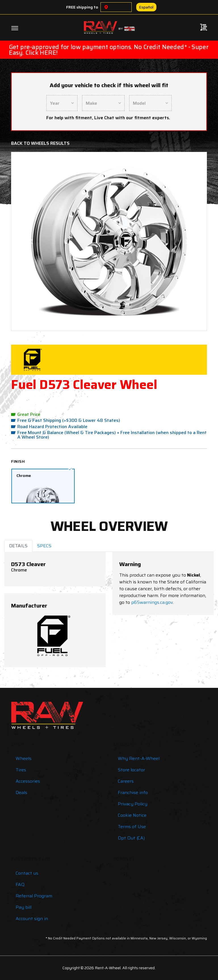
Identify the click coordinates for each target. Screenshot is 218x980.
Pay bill (24, 907)
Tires (21, 770)
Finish (18, 461)
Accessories (28, 781)
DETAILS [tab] (18, 546)
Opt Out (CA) (131, 838)
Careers (126, 781)
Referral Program (34, 896)
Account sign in (32, 919)
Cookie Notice (132, 815)
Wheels (24, 758)
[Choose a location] (106, 7)
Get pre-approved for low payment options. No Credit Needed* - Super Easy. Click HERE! (109, 50)
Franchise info (133, 792)
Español (146, 7)
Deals (21, 792)
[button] (31, 241)
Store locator (131, 770)
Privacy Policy (133, 804)
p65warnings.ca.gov (152, 602)
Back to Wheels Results (40, 143)
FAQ (20, 884)
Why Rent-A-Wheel (139, 758)
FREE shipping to (82, 7)
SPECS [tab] (44, 546)
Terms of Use (132, 827)
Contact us (27, 873)
